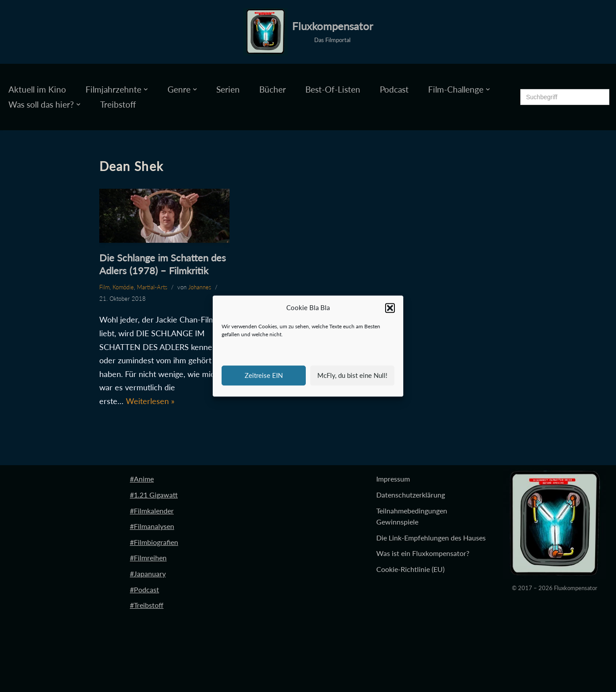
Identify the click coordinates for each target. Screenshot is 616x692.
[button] (390, 308)
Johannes (200, 287)
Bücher (273, 89)
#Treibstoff (147, 605)
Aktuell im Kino (37, 89)
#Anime (142, 479)
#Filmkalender (152, 511)
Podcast (394, 89)
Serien (228, 89)
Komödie (123, 287)
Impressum (393, 479)
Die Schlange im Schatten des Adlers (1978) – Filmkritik (163, 264)
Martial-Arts (152, 287)
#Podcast (144, 589)
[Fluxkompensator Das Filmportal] (308, 32)
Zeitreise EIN (264, 375)
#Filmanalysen (152, 526)
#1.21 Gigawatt (154, 495)
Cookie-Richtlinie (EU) (410, 569)
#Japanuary (148, 573)
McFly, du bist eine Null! (352, 375)
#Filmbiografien (154, 542)
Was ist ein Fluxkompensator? (423, 553)
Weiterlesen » (150, 401)
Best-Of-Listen (333, 89)
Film (104, 287)
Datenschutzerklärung (411, 495)
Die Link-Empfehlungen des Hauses (431, 538)
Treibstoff (118, 104)
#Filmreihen (148, 558)
